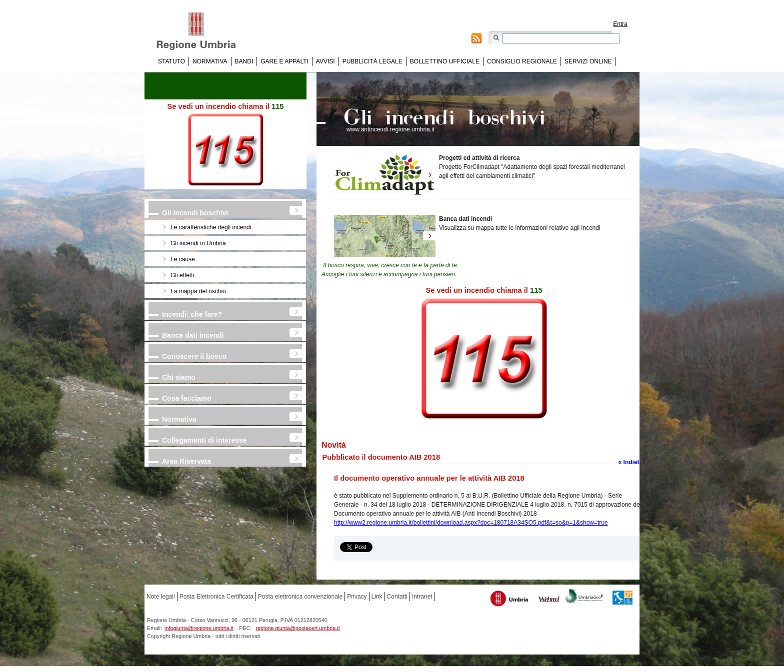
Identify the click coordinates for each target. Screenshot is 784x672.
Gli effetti (182, 275)
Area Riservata (186, 461)
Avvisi (325, 61)
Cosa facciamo (187, 398)
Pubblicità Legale (372, 61)
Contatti (397, 597)
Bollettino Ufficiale (445, 61)
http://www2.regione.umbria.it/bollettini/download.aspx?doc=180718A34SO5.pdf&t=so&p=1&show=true (471, 523)
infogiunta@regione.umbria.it (199, 628)
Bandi (244, 61)
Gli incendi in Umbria (198, 243)
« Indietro (632, 462)
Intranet (422, 597)
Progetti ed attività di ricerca (479, 158)
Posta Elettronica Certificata (216, 597)
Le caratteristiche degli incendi (211, 227)
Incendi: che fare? (192, 314)
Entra (620, 24)
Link (377, 597)
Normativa (210, 61)
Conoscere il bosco (194, 356)
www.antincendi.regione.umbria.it (390, 129)
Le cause (183, 259)
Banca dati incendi (193, 335)
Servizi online (588, 61)
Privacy (357, 597)
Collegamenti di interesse (204, 440)
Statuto (171, 61)
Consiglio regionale (522, 61)
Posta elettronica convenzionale (300, 597)
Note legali (161, 597)
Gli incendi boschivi (195, 213)
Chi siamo (179, 377)
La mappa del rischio (198, 291)
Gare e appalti (284, 61)
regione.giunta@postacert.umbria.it (297, 628)
